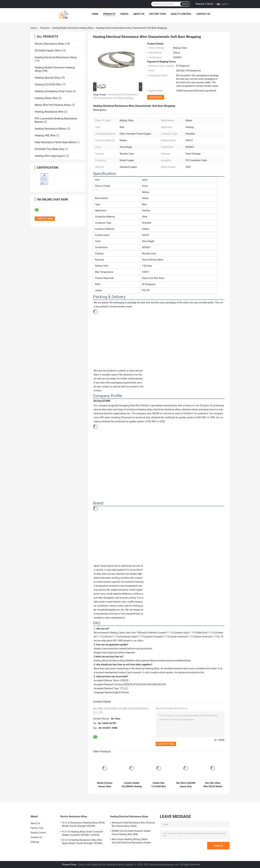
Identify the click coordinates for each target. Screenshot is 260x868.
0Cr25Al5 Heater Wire (47, 51)
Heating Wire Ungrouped (49, 156)
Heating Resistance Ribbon (51, 129)
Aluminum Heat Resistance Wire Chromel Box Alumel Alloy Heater (133, 824)
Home (95, 14)
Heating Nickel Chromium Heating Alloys (73, 28)
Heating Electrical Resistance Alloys (56, 57)
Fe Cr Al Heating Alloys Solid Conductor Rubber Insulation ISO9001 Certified (83, 833)
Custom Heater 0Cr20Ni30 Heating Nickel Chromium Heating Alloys (132, 785)
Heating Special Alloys (48, 78)
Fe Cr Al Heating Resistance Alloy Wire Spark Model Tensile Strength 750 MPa (82, 842)
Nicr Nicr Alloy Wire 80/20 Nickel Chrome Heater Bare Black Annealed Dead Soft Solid (213, 785)
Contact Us (203, 14)
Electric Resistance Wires (49, 44)
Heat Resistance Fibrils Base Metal (55, 142)
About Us (139, 14)
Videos (124, 14)
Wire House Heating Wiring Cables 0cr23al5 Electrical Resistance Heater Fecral (131, 841)
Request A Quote (204, 4)
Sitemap (35, 842)
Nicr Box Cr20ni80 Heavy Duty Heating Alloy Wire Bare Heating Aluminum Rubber (186, 785)
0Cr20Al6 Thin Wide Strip (49, 149)
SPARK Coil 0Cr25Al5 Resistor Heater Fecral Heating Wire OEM (131, 833)
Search (185, 4)
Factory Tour (158, 14)
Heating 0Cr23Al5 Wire (48, 84)
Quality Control (181, 14)
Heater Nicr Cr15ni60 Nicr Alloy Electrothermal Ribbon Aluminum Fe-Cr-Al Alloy (159, 785)
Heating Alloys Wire (46, 98)
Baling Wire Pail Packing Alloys (53, 105)
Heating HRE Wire (45, 135)
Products (109, 14)
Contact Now (156, 97)
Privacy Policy (69, 865)
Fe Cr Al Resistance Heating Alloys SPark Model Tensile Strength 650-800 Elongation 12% (83, 825)
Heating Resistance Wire (49, 112)
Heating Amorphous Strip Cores (53, 91)
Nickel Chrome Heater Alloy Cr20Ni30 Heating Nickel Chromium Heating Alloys (105, 785)
